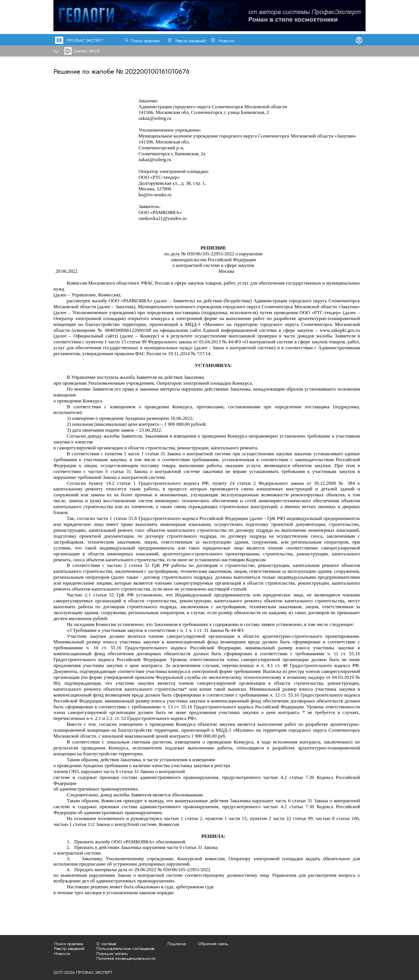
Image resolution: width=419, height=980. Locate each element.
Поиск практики (145, 41)
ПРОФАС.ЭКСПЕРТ (85, 40)
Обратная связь (213, 944)
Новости (227, 41)
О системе (106, 944)
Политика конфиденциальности (126, 958)
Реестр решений (191, 41)
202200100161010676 (157, 71)
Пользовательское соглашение (125, 949)
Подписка (177, 944)
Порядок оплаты (112, 954)
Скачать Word (86, 51)
